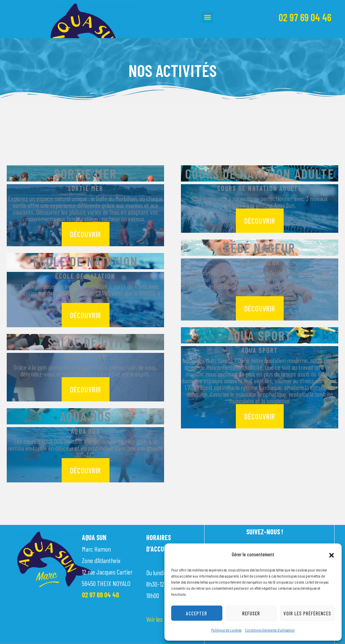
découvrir (86, 234)
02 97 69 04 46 (305, 17)
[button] (332, 554)
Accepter (197, 613)
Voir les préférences (307, 613)
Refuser (251, 613)
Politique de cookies (226, 630)
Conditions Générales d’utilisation (270, 630)
